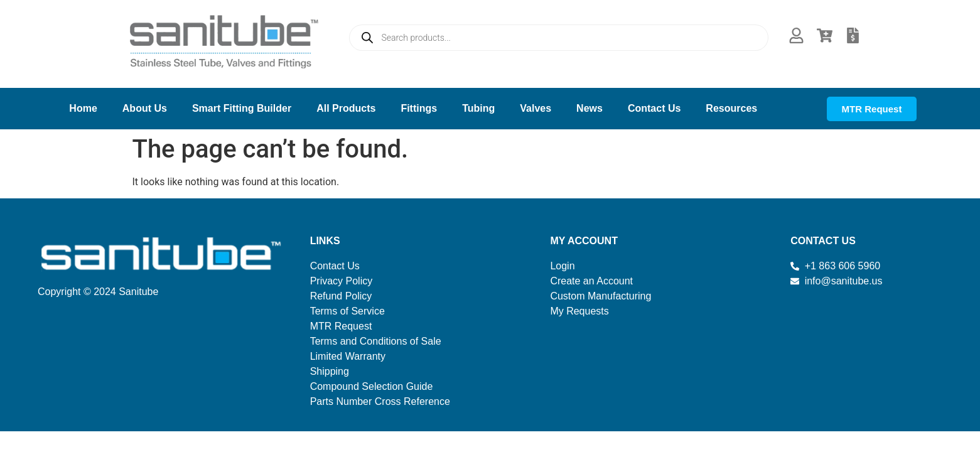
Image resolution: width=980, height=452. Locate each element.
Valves (536, 108)
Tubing (478, 108)
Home (83, 108)
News (590, 108)
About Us (145, 108)
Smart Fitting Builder (242, 108)
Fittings (419, 108)
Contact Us (654, 108)
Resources (731, 108)
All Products (346, 108)
